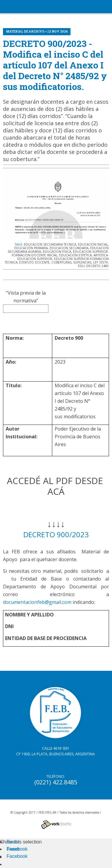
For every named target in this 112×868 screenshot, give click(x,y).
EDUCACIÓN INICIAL (93, 244)
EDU (81, 266)
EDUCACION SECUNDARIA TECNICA (50, 244)
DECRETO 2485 (98, 266)
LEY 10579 (101, 262)
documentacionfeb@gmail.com (37, 602)
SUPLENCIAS (82, 262)
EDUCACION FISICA (57, 252)
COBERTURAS (61, 262)
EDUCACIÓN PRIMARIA (31, 248)
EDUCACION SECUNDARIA (69, 248)
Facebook (17, 849)
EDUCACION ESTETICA (75, 255)
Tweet (13, 842)
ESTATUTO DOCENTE (34, 262)
